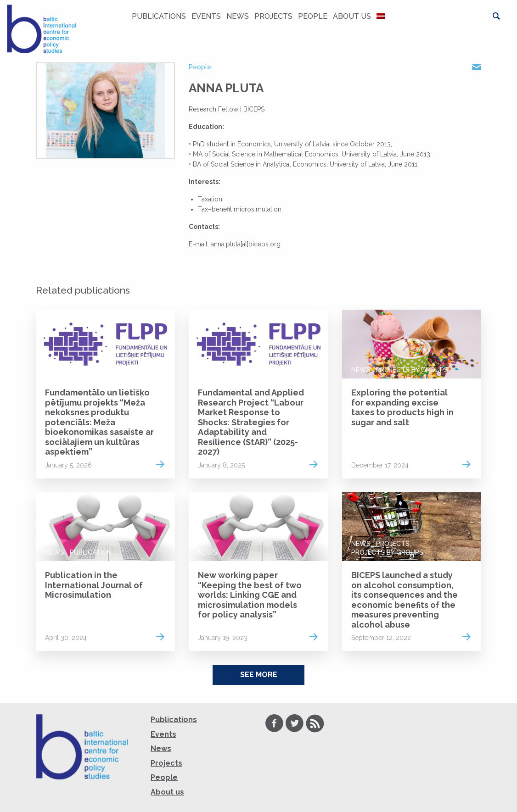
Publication (91, 552)
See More (259, 675)
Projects (273, 16)
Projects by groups (412, 370)
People (313, 16)
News (238, 16)
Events (206, 16)
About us (352, 16)
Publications (159, 16)
